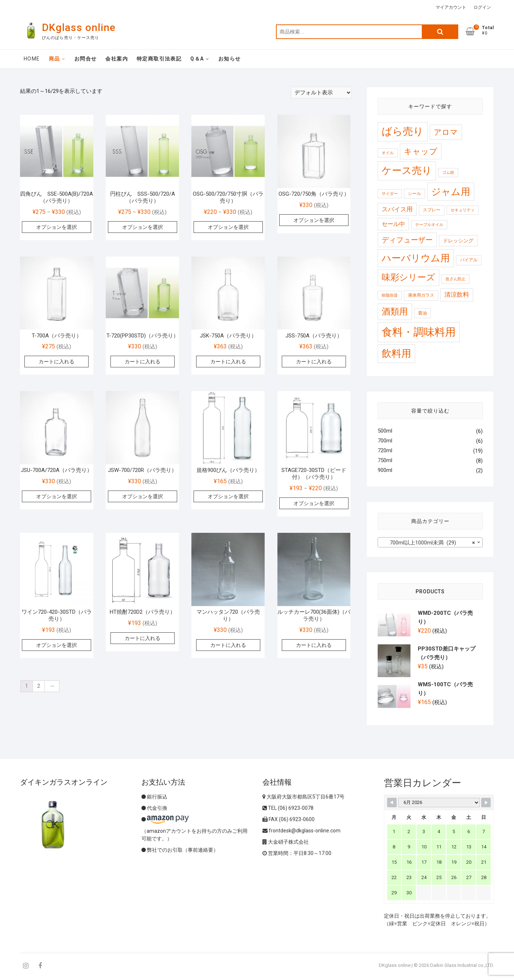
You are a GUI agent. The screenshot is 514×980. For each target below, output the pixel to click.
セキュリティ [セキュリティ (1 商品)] (463, 210)
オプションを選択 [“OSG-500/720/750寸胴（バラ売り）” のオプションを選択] (228, 227)
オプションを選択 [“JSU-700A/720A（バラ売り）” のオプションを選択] (57, 496)
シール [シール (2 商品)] (414, 194)
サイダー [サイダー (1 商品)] (390, 194)
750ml (385, 460)
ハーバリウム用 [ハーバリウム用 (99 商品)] (416, 258)
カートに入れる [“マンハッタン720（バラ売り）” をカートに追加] (228, 645)
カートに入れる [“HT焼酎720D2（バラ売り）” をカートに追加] (143, 638)
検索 (440, 32)
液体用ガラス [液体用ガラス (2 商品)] (421, 295)
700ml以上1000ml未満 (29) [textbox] (428, 543)
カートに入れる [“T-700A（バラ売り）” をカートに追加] (57, 362)
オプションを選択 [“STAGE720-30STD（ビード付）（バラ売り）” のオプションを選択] (314, 503)
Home (32, 59)
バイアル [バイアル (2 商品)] (469, 260)
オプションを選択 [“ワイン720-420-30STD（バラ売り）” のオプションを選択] (57, 645)
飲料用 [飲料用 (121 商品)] (396, 353)
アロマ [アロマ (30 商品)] (446, 132)
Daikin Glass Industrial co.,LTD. (462, 965)
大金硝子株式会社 (286, 842)
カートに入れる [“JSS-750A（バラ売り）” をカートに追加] (314, 362)
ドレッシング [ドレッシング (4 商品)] (458, 241)
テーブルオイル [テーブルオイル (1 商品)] (429, 225)
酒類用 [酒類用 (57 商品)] (395, 312)
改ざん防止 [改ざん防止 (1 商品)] (455, 279)
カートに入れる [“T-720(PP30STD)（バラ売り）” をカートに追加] (143, 362)
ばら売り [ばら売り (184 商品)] (403, 131)
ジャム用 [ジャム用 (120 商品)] (451, 192)
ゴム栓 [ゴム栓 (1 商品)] (448, 173)
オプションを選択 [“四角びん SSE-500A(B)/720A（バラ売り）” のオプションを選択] (57, 227)
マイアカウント (451, 7)
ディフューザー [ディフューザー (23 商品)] (407, 240)
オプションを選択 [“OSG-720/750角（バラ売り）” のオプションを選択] (314, 220)
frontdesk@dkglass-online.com (301, 831)
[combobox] (430, 542)
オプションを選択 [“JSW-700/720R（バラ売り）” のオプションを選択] (143, 496)
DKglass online (79, 28)
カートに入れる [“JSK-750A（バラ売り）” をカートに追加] (228, 362)
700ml (385, 441)
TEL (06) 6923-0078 (288, 808)
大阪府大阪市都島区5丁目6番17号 (303, 797)
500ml (385, 431)
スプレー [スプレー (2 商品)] (432, 210)
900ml (385, 470)
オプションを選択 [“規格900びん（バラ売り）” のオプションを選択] (228, 496)
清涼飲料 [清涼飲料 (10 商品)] (457, 294)
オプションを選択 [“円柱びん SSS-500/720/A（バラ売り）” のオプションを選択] (143, 227)
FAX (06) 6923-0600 (289, 819)
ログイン (482, 7)
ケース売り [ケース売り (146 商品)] (407, 171)
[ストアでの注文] (321, 93)
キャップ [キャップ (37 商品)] (421, 151)
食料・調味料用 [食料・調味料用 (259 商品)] (419, 332)
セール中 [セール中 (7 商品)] (393, 224)
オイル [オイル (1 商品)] (388, 153)
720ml (385, 450)
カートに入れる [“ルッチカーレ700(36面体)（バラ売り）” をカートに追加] (314, 645)
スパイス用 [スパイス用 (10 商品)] (397, 209)
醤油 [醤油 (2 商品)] (423, 313)
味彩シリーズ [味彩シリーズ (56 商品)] (408, 277)
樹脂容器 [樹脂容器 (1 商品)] (390, 295)
